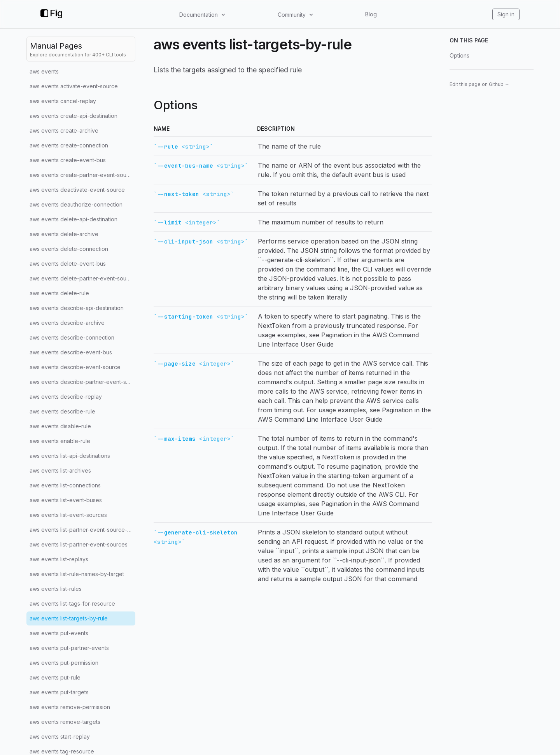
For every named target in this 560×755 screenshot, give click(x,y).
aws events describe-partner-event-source (82, 382)
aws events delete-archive (64, 234)
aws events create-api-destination (73, 116)
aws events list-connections (65, 485)
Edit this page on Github (479, 84)
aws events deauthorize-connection (76, 204)
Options (459, 55)
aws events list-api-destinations (70, 456)
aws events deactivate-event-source (77, 190)
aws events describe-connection (72, 337)
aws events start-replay (60, 737)
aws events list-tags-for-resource (72, 603)
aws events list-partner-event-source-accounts (82, 530)
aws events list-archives (60, 470)
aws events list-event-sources (68, 515)
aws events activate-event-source (74, 86)
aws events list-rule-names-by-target (77, 574)
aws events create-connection (69, 145)
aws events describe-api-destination (77, 308)
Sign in (506, 14)
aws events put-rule (55, 677)
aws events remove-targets (65, 722)
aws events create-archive (64, 131)
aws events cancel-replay (63, 101)
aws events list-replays (59, 559)
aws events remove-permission (70, 707)
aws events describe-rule (62, 411)
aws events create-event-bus (68, 160)
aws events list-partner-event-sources (79, 544)
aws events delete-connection (69, 249)
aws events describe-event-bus (71, 352)
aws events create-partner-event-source (82, 175)
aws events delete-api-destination (73, 219)
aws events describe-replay (66, 397)
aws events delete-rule (59, 293)
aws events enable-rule (60, 441)
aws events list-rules (56, 589)
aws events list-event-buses (66, 500)
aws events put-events (59, 633)
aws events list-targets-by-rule (69, 618)
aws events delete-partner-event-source (82, 278)
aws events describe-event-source (75, 367)
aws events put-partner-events (69, 648)
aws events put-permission (64, 663)
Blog (371, 14)
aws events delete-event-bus (68, 264)
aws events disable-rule (60, 426)
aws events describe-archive (67, 323)
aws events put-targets (59, 692)
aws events (44, 71)
